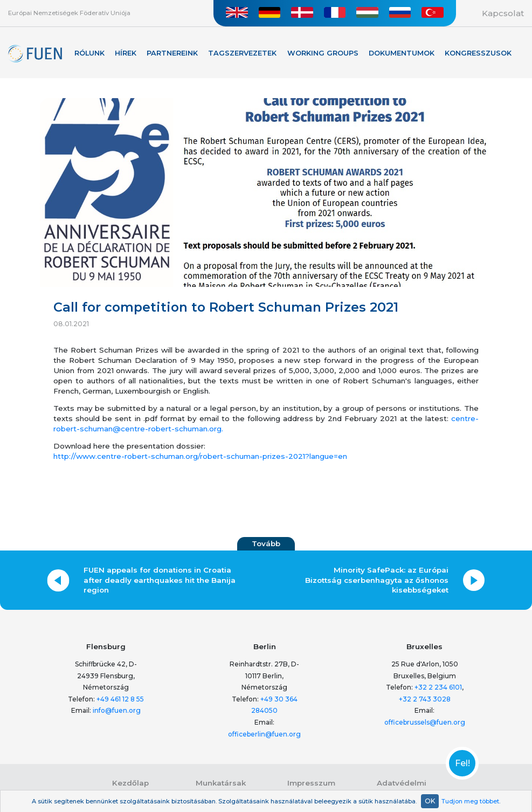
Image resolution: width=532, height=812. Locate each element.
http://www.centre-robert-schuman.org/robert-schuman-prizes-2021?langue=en (200, 456)
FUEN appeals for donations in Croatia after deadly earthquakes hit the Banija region (160, 580)
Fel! (462, 763)
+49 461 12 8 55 (120, 699)
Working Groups (323, 53)
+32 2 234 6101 (438, 687)
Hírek (126, 53)
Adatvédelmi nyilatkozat (402, 788)
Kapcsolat (503, 13)
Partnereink (172, 53)
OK (430, 801)
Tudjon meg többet (470, 801)
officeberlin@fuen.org (264, 734)
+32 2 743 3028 (425, 699)
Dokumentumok (402, 53)
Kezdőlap (130, 783)
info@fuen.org (117, 710)
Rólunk (89, 53)
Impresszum (311, 783)
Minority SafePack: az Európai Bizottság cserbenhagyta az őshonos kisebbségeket (377, 580)
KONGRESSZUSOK (478, 53)
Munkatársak (221, 783)
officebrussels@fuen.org (425, 722)
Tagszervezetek (242, 53)
